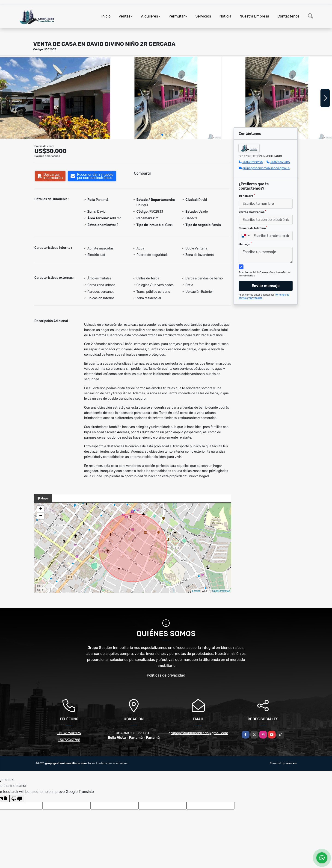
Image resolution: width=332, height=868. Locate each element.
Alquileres (150, 16)
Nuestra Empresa (254, 16)
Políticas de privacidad (166, 675)
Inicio (106, 16)
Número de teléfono (253, 228)
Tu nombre (247, 196)
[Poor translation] (17, 798)
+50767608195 (253, 162)
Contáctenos (288, 16)
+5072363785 (280, 162)
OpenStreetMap (221, 591)
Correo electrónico (252, 212)
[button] (162, 135)
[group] (55, 98)
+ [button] (41, 509)
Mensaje (245, 244)
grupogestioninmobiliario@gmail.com (268, 168)
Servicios (203, 16)
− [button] (41, 516)
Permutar (177, 16)
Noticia (225, 16)
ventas (125, 16)
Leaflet (196, 591)
